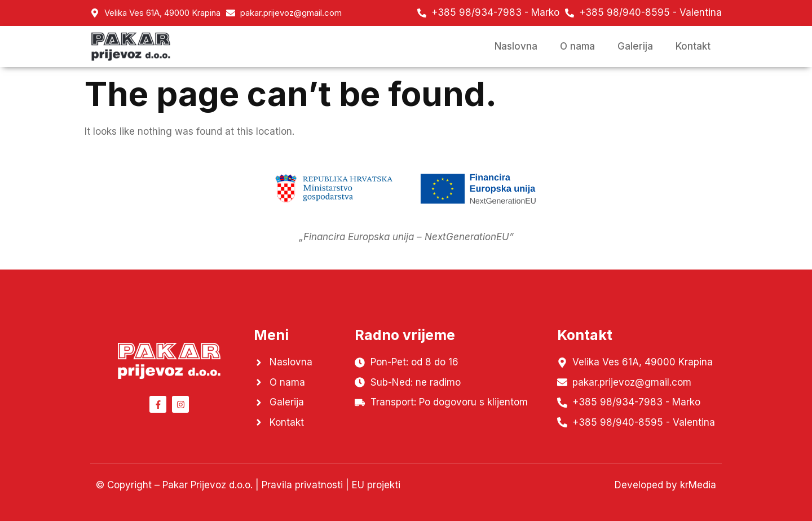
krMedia (698, 485)
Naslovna (516, 46)
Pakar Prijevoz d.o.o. (208, 485)
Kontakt (693, 46)
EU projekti (376, 485)
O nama (577, 46)
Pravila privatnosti (302, 485)
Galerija (635, 46)
